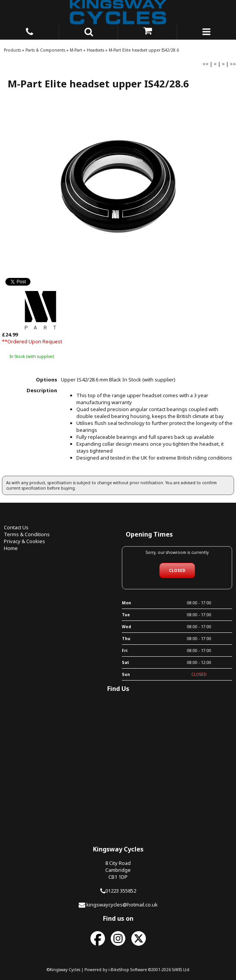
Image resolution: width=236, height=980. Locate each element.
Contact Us (16, 527)
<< (206, 64)
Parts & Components (45, 50)
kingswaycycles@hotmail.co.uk (122, 905)
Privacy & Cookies (24, 541)
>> (233, 64)
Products (12, 50)
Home (11, 548)
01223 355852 (121, 891)
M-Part (76, 50)
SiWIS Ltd (181, 970)
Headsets (95, 50)
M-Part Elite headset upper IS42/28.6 (144, 50)
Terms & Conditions (27, 534)
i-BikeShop (119, 970)
